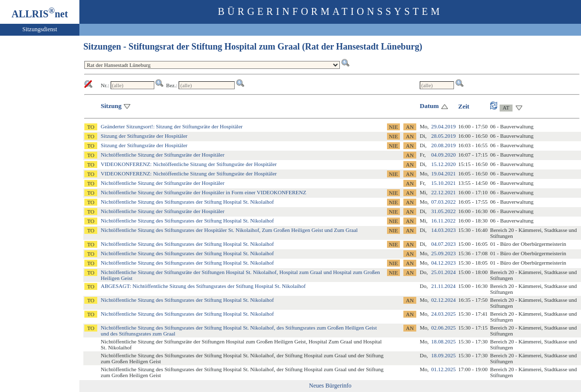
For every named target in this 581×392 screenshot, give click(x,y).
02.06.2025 (444, 328)
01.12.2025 (444, 369)
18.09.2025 (444, 355)
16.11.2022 (443, 221)
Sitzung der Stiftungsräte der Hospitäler (144, 136)
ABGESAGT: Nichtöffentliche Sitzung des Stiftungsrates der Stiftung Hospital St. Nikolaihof (203, 286)
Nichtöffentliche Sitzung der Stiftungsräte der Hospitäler (162, 155)
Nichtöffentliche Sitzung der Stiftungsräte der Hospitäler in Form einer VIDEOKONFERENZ (203, 192)
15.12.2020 (444, 164)
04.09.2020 (444, 155)
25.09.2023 (444, 253)
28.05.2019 (444, 136)
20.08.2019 (444, 145)
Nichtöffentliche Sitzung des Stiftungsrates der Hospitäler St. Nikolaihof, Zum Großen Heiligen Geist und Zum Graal (229, 230)
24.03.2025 (444, 314)
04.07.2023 (444, 244)
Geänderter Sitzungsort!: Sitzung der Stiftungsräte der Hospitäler (172, 126)
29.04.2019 (444, 126)
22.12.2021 (444, 192)
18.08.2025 (444, 341)
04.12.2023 (444, 263)
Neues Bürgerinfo (330, 386)
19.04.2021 (444, 173)
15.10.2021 (444, 183)
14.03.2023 (444, 230)
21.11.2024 (443, 286)
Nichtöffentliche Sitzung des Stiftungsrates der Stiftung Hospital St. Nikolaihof (187, 202)
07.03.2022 (444, 202)
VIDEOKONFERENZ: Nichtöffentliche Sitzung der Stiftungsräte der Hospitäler (189, 164)
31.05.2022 (444, 211)
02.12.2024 (444, 300)
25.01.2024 (444, 272)
